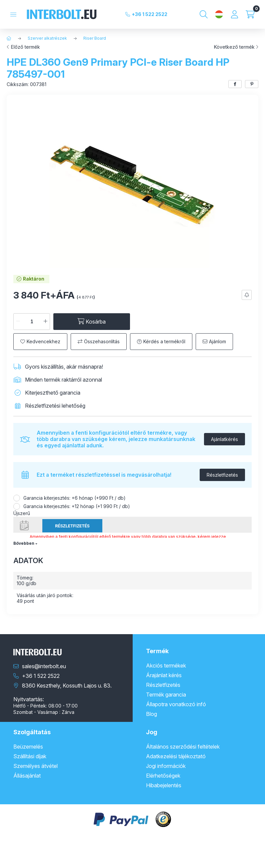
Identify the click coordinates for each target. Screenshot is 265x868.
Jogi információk (166, 766)
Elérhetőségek (163, 776)
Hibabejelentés (164, 785)
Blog (151, 714)
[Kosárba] (92, 322)
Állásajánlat (27, 776)
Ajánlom (217, 341)
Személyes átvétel (35, 766)
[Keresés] (204, 14)
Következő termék (234, 47)
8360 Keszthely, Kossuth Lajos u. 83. (67, 686)
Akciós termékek (166, 666)
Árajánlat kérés (164, 675)
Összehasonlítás (102, 341)
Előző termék (25, 47)
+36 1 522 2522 (149, 14)
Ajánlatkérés (224, 439)
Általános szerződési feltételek (183, 747)
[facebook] (235, 84)
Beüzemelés (28, 747)
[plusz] (45, 322)
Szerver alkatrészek (47, 38)
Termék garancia (166, 695)
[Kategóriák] (13, 15)
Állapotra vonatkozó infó (176, 704)
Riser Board (95, 38)
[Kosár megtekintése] (250, 14)
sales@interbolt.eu (44, 666)
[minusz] (18, 322)
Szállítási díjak (30, 756)
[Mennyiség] (32, 322)
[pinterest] (252, 84)
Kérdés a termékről (164, 341)
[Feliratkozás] (247, 295)
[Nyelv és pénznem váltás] (219, 14)
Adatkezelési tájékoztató (176, 756)
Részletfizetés (222, 475)
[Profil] (234, 14)
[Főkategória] (9, 38)
